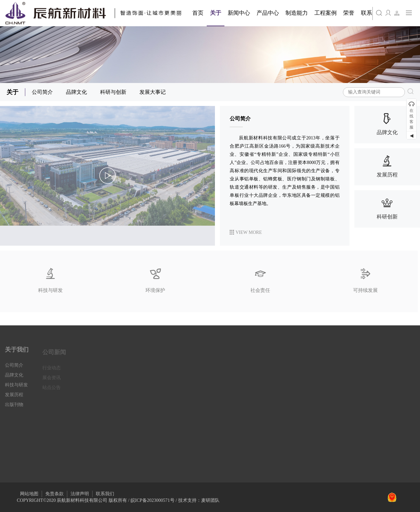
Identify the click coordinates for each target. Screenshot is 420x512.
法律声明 (80, 494)
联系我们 (105, 494)
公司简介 (42, 92)
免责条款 (54, 494)
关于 (12, 92)
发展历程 (14, 399)
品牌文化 (76, 92)
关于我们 (17, 353)
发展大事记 (153, 92)
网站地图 (29, 494)
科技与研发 (16, 389)
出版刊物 (14, 409)
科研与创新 (113, 92)
